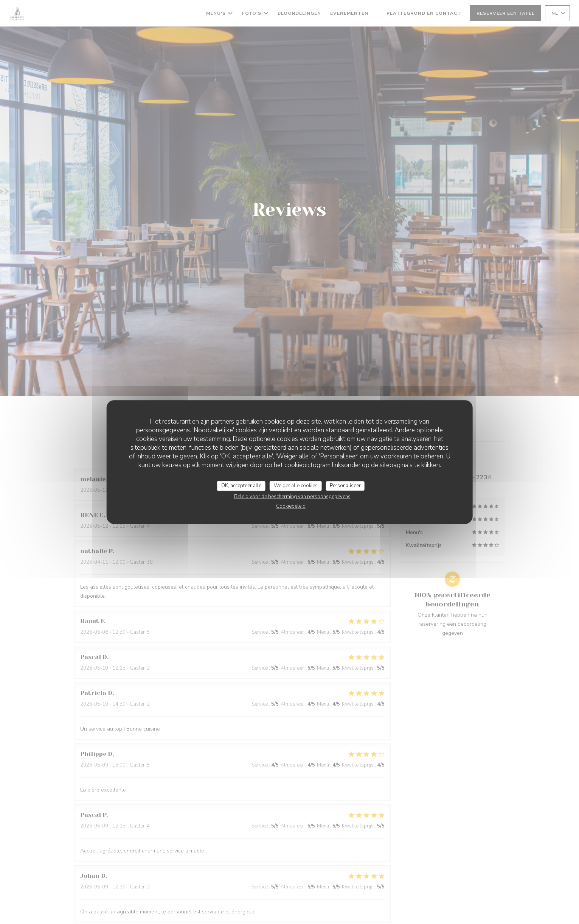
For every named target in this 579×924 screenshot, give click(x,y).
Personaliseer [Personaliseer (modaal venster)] (345, 486)
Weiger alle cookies (296, 486)
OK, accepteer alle (241, 486)
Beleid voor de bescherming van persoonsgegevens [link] (292, 497)
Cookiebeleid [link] (291, 506)
